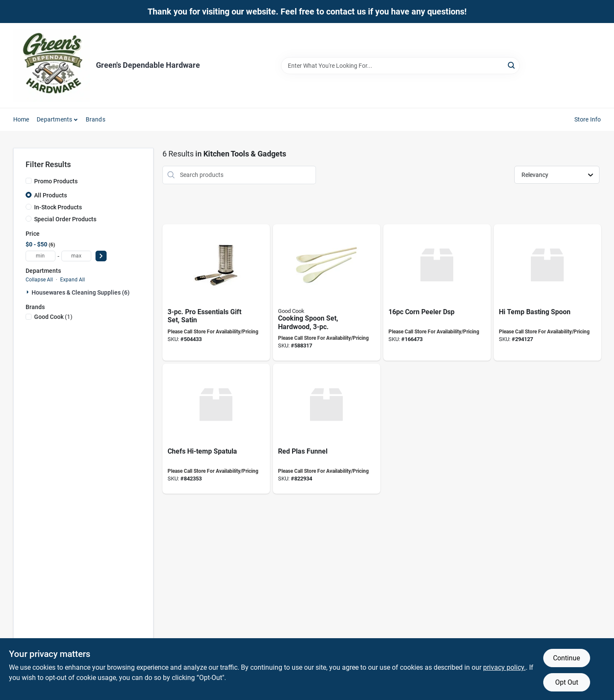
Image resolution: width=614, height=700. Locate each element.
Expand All (72, 280)
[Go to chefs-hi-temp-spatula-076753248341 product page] (216, 429)
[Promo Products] (29, 181)
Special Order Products (65, 219)
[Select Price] (101, 256)
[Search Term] (400, 66)
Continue (566, 658)
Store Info (588, 119)
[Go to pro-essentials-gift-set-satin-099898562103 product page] (216, 293)
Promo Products (56, 181)
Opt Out (567, 682)
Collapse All (39, 280)
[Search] (512, 65)
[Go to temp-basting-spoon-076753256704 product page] (547, 293)
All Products (51, 195)
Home (21, 119)
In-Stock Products (58, 207)
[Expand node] (29, 292)
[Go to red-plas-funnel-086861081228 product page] (327, 429)
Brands (96, 119)
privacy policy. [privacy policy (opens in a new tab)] (504, 667)
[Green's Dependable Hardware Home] (52, 65)
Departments (54, 119)
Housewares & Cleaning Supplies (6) (81, 292)
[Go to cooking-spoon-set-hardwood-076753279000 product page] (327, 293)
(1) (53, 317)
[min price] (41, 256)
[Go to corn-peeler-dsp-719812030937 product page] (437, 293)
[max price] (76, 256)
